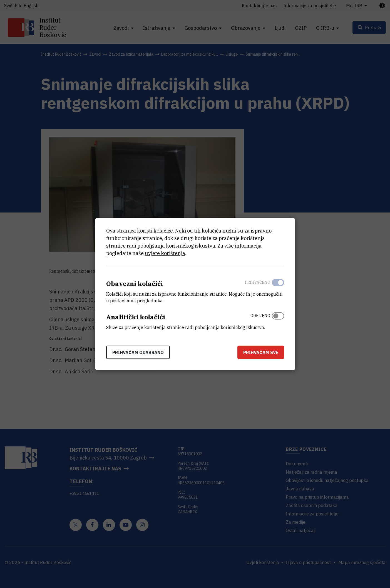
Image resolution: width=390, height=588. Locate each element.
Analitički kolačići (136, 317)
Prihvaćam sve (261, 352)
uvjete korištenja (165, 253)
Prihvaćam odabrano (138, 352)
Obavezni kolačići (135, 284)
